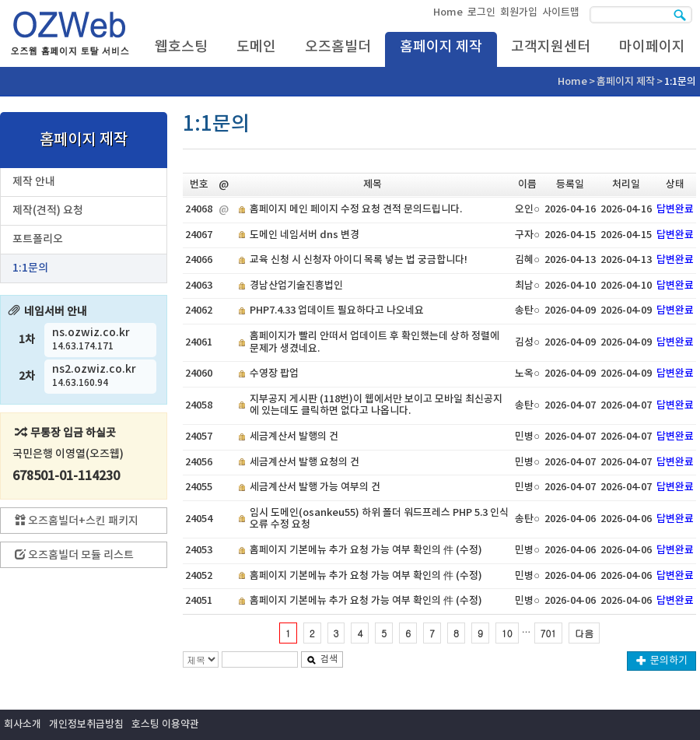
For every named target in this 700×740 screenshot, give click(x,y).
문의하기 (662, 661)
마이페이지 (652, 47)
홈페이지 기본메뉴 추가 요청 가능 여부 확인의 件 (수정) (366, 550)
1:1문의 (30, 268)
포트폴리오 (38, 239)
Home (448, 12)
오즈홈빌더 (338, 47)
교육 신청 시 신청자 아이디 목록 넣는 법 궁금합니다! (359, 260)
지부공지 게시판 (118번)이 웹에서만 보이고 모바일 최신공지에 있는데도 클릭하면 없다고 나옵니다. (376, 405)
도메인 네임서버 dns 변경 (304, 235)
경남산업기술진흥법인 (296, 286)
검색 (322, 659)
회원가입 (519, 12)
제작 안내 (34, 182)
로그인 (481, 12)
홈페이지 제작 (441, 47)
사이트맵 (561, 12)
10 (507, 633)
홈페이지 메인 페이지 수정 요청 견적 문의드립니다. (356, 209)
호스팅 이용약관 (165, 724)
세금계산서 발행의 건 (294, 437)
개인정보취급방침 (86, 724)
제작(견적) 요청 (48, 210)
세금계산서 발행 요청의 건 (304, 462)
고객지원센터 (551, 47)
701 (549, 633)
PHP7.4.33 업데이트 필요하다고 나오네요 (337, 310)
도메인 (256, 47)
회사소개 (23, 724)
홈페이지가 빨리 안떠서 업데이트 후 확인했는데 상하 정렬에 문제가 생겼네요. (374, 342)
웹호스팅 (181, 47)
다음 (584, 633)
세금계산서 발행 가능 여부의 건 (315, 487)
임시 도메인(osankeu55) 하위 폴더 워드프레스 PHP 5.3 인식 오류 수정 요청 (379, 519)
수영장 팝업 (274, 374)
